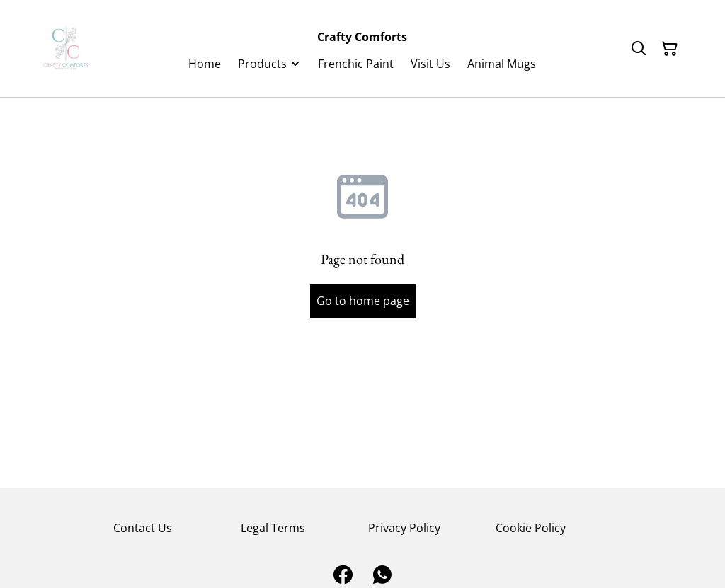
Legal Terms (273, 528)
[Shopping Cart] (670, 49)
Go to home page (363, 301)
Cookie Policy (531, 528)
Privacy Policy (404, 528)
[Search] (639, 49)
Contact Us (143, 528)
